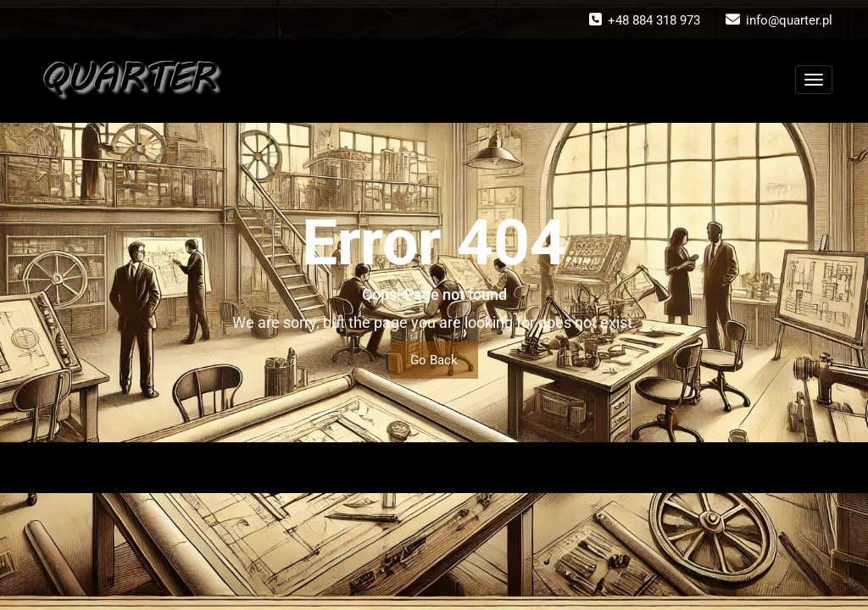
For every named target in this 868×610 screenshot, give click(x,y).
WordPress (405, 468)
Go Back (434, 360)
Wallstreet (520, 468)
